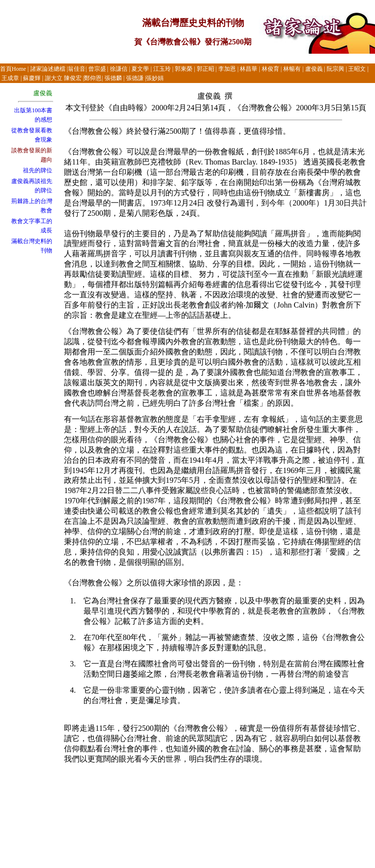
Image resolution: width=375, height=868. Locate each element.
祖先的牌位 (38, 170)
